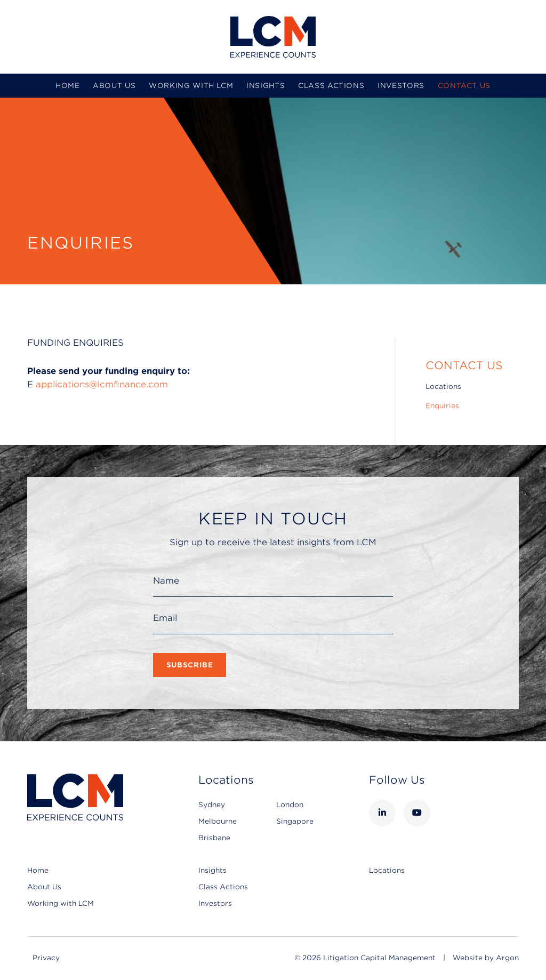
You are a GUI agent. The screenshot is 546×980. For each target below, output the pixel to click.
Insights (266, 86)
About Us (114, 86)
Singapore (295, 821)
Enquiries (442, 406)
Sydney (212, 805)
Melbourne (218, 821)
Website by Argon (486, 958)
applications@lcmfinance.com (102, 384)
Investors (401, 86)
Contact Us (464, 86)
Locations (443, 387)
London (290, 805)
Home (68, 86)
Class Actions (331, 86)
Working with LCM (191, 86)
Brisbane (214, 838)
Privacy (46, 958)
